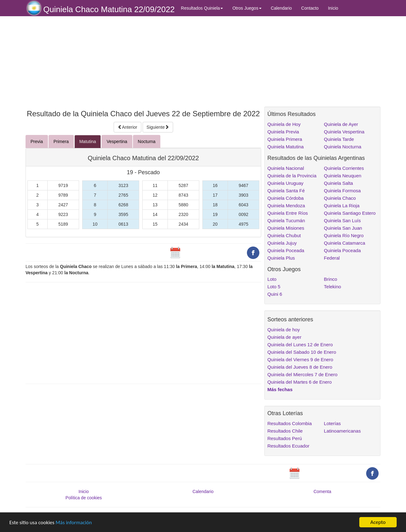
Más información (74, 522)
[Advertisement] (143, 61)
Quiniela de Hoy (284, 124)
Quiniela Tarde (339, 139)
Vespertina (117, 141)
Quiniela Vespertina (344, 132)
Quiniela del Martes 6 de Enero (300, 382)
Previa (37, 141)
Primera (61, 141)
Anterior (127, 127)
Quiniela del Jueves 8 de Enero (300, 367)
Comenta (322, 491)
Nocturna (147, 141)
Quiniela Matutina (286, 147)
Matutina (88, 141)
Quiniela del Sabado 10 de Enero (302, 352)
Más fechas (280, 389)
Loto (272, 279)
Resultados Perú (285, 438)
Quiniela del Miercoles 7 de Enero (302, 374)
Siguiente (158, 127)
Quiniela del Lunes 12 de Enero (300, 345)
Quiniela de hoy (284, 330)
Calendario (281, 8)
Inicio (333, 8)
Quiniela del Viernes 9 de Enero (300, 359)
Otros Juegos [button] (247, 8)
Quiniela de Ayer (341, 124)
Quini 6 (275, 294)
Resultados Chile (285, 431)
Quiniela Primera (285, 139)
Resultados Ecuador (288, 446)
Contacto (310, 8)
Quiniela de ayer (284, 337)
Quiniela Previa (283, 132)
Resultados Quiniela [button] (202, 8)
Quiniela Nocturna (342, 147)
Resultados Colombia (290, 423)
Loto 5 (274, 287)
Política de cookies (84, 498)
